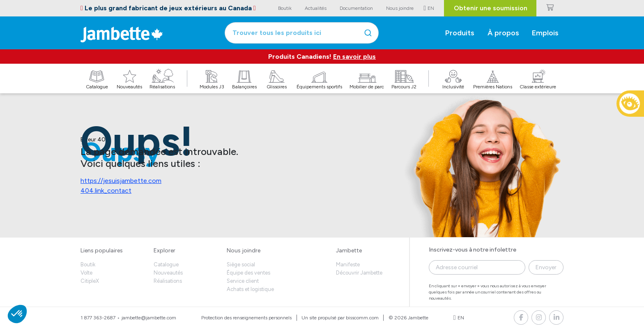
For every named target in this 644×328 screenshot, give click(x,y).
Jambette (349, 251)
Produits (460, 33)
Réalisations (168, 281)
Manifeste (348, 264)
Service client (243, 281)
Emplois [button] (545, 33)
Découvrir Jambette (359, 273)
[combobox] (302, 33)
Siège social (241, 264)
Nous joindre (244, 251)
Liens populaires (102, 251)
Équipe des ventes (248, 273)
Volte (86, 273)
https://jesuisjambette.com (121, 181)
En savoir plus (354, 57)
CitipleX (90, 281)
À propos (503, 33)
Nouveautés (168, 273)
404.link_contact (106, 191)
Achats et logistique (250, 289)
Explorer (164, 251)
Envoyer (546, 267)
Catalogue (166, 264)
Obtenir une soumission (491, 8)
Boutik (88, 264)
